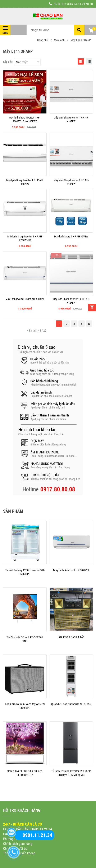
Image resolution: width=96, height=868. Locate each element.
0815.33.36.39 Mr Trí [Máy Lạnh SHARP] (80, 4)
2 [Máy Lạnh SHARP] (67, 324)
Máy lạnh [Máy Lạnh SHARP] (61, 40)
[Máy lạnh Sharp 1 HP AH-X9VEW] (71, 238)
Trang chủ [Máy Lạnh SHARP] (44, 40)
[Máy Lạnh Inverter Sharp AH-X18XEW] (25, 301)
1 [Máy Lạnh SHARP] (59, 324)
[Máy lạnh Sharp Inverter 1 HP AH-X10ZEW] (71, 120)
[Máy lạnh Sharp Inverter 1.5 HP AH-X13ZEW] (25, 182)
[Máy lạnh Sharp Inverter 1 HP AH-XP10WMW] (25, 238)
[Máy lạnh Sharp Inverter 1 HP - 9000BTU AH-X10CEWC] (25, 120)
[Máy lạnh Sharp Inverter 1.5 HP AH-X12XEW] (71, 301)
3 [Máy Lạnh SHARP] (74, 324)
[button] (91, 31)
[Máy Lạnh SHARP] (48, 16)
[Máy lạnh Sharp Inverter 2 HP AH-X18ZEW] (71, 182)
